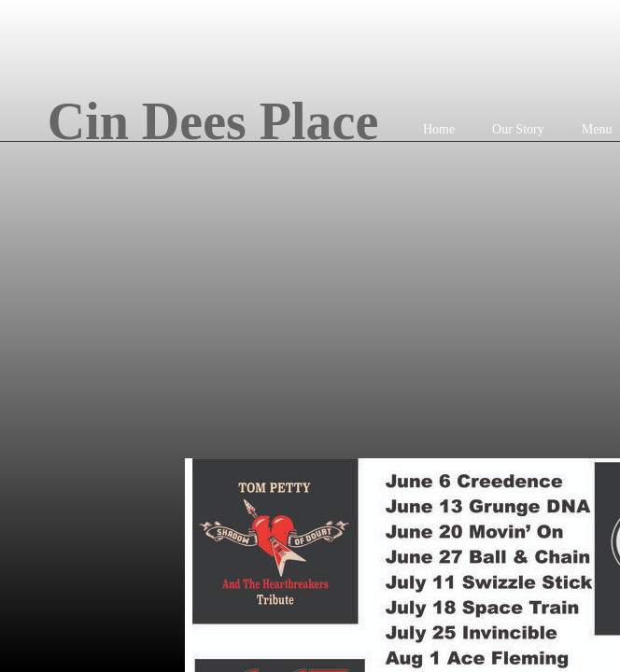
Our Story (518, 129)
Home (439, 129)
